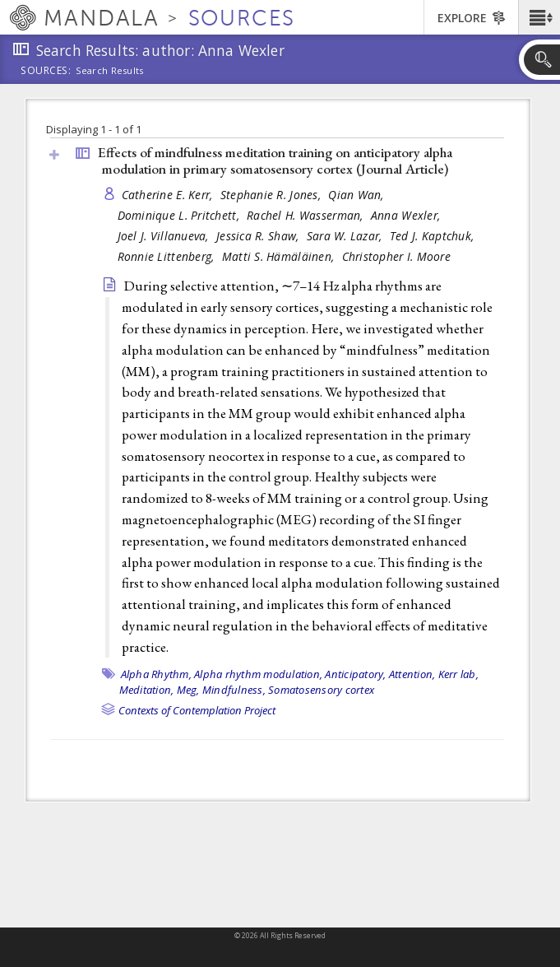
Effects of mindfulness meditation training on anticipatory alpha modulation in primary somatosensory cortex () (275, 161)
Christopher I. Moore (397, 256)
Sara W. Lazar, (346, 236)
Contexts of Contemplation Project (197, 710)
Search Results (110, 71)
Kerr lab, (458, 674)
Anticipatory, (355, 674)
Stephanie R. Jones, (273, 195)
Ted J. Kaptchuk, (434, 236)
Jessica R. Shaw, (259, 236)
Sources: (46, 72)
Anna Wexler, (407, 215)
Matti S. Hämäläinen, (280, 256)
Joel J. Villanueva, (165, 236)
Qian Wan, (358, 195)
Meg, (188, 690)
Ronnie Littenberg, (168, 256)
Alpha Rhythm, (156, 674)
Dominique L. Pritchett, (180, 215)
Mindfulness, (234, 690)
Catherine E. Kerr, (169, 195)
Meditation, (147, 690)
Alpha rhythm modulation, (258, 674)
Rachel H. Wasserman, (307, 215)
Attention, (412, 674)
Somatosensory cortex (321, 690)
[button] (539, 17)
